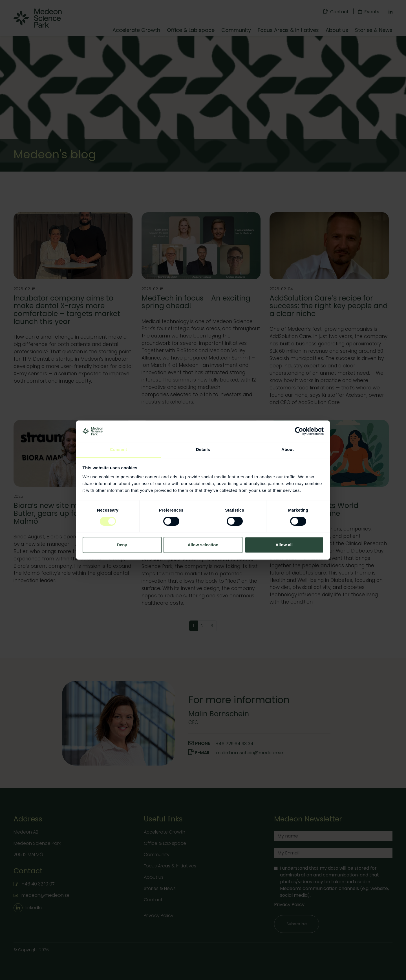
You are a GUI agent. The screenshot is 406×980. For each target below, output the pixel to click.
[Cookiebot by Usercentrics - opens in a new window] (299, 431)
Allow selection (203, 545)
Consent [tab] (119, 450)
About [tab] (288, 450)
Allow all (284, 545)
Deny (122, 545)
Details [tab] (203, 450)
